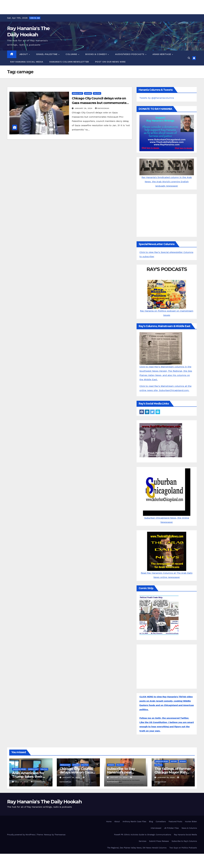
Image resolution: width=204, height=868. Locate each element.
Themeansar (60, 835)
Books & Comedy (96, 54)
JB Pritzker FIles (171, 828)
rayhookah (102, 108)
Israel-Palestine (47, 54)
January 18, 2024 (166, 777)
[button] (189, 58)
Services (142, 841)
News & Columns (189, 828)
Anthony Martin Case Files (134, 822)
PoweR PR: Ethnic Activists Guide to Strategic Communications (143, 835)
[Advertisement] (102, 6)
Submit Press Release (159, 841)
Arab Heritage (162, 54)
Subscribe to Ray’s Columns (184, 841)
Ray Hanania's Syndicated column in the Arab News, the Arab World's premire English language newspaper (167, 176)
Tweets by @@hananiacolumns (157, 98)
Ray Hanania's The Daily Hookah (44, 802)
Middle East (78, 93)
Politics (97, 93)
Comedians (161, 822)
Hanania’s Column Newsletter (69, 62)
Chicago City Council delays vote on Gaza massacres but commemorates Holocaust (100, 103)
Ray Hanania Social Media (27, 62)
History (174, 761)
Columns (72, 54)
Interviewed (156, 828)
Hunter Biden (191, 822)
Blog (151, 822)
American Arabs (19, 769)
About (24, 54)
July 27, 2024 (22, 782)
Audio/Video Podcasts (130, 54)
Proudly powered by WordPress (21, 835)
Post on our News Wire (110, 62)
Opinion (88, 93)
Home (109, 822)
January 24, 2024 (119, 777)
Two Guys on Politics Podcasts (183, 848)
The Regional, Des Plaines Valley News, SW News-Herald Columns (137, 848)
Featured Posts (175, 822)
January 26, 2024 (84, 108)
